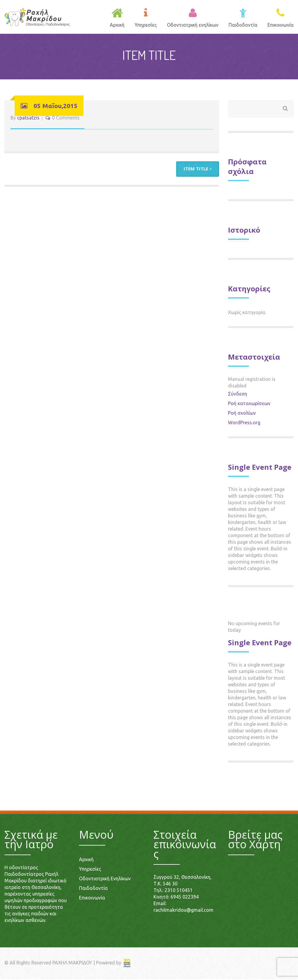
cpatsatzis (28, 119)
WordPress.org (244, 423)
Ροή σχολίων (242, 414)
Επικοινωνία (92, 899)
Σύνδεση (238, 395)
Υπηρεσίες (90, 870)
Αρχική (86, 860)
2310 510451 (179, 891)
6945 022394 (185, 898)
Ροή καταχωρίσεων (249, 404)
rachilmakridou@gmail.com (183, 911)
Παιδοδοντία (93, 889)
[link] (127, 964)
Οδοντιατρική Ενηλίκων (105, 879)
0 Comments (66, 119)
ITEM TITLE (198, 170)
